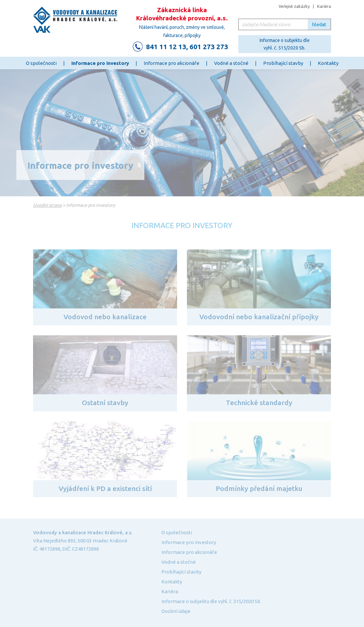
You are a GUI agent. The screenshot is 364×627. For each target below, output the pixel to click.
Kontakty (328, 63)
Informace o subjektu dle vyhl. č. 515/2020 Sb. (285, 44)
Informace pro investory (100, 63)
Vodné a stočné (231, 63)
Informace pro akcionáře (172, 63)
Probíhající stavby (283, 63)
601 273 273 (209, 47)
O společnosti (41, 63)
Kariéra (324, 6)
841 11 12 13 (166, 47)
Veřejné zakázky (294, 6)
